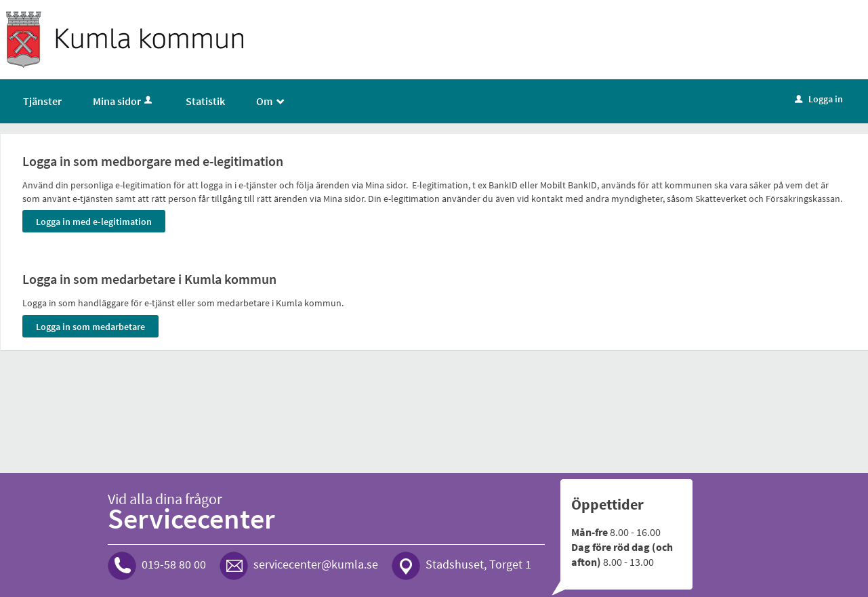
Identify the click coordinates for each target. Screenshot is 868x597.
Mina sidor (124, 101)
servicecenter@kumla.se (316, 564)
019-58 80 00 (174, 564)
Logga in (819, 99)
